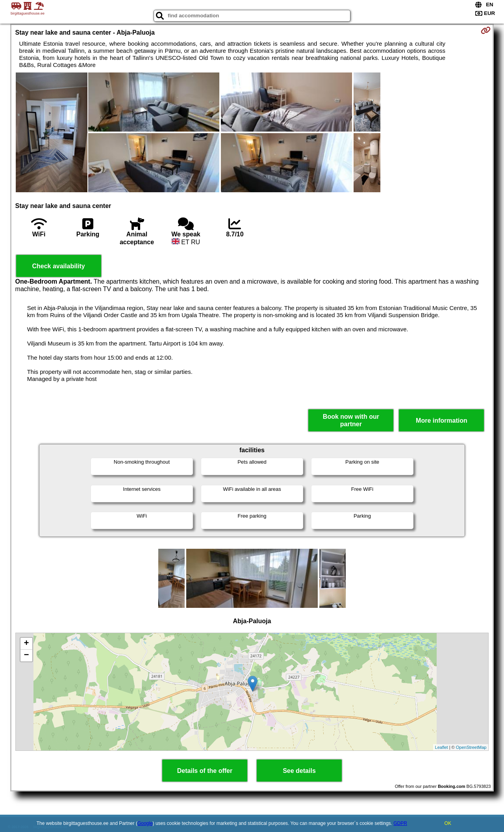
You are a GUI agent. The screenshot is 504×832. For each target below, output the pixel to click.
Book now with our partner (351, 420)
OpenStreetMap (471, 747)
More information (442, 421)
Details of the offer (205, 771)
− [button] (26, 656)
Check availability (58, 266)
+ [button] (26, 644)
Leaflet (442, 747)
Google (145, 823)
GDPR (400, 823)
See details (299, 771)
